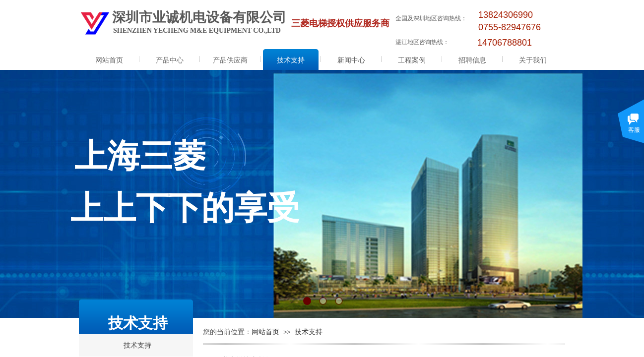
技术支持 (291, 60)
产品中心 (170, 60)
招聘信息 (472, 60)
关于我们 (533, 60)
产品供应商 (230, 60)
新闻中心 (351, 60)
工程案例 (412, 60)
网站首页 (109, 60)
